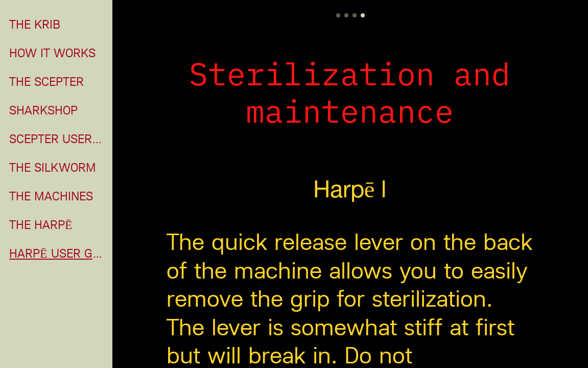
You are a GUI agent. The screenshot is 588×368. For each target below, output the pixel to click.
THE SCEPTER (46, 82)
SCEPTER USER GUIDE (57, 139)
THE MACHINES (51, 196)
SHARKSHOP (43, 110)
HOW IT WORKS (52, 53)
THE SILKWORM (53, 168)
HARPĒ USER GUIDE (57, 254)
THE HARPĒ (41, 225)
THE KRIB (35, 25)
